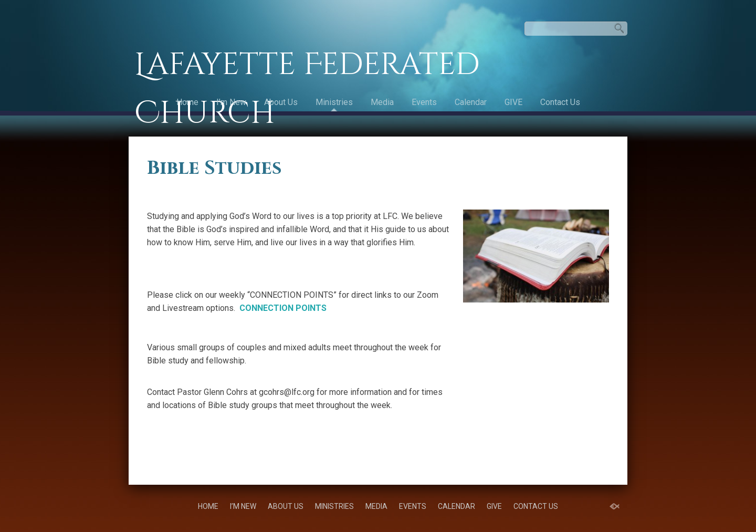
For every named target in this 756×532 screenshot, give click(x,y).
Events (424, 102)
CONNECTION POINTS (283, 308)
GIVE (513, 102)
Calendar (471, 102)
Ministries (334, 102)
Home (187, 102)
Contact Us (560, 102)
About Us (281, 102)
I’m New (231, 102)
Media (382, 102)
